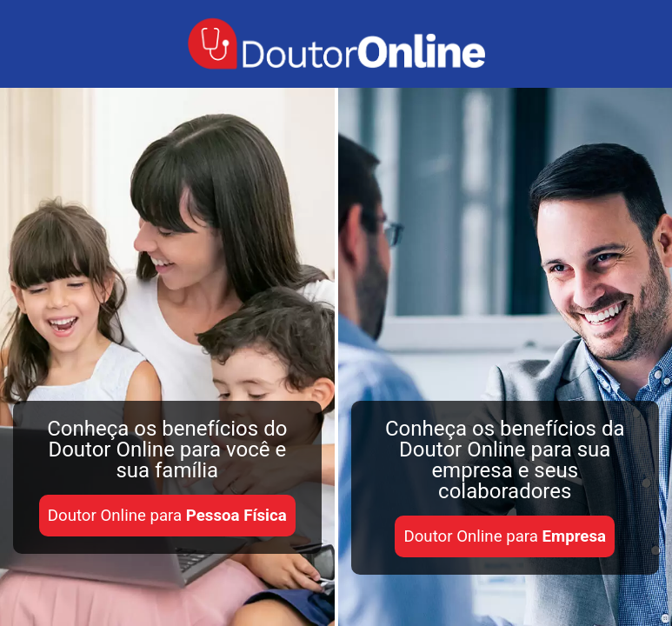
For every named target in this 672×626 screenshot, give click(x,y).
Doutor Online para (167, 516)
